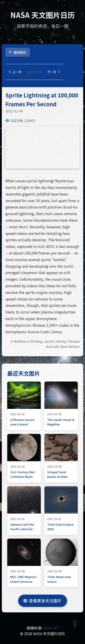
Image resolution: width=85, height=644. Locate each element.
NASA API (51, 628)
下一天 (54, 72)
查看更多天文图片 (43, 601)
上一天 (15, 72)
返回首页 (18, 52)
